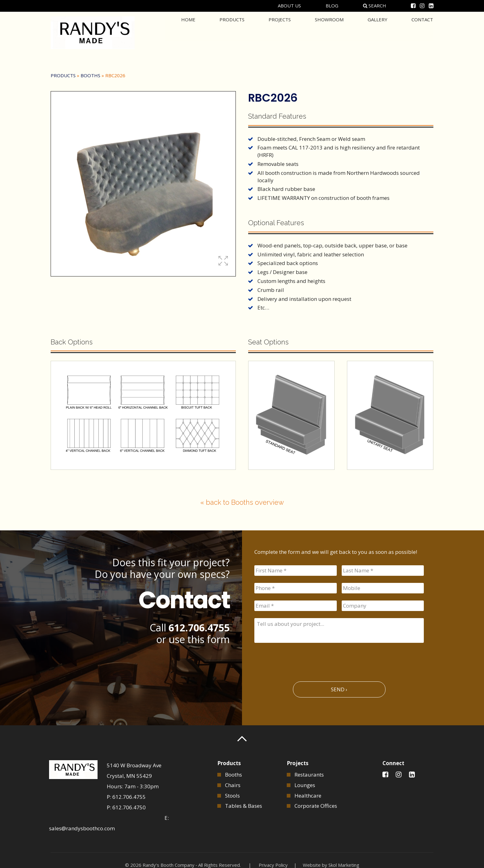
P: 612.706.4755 (126, 797)
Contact (422, 32)
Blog (332, 6)
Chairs (233, 785)
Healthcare (308, 796)
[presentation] (301, 659)
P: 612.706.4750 (126, 807)
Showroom (329, 32)
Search (375, 6)
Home (188, 32)
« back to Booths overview (242, 502)
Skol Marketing (344, 865)
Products (232, 32)
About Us (289, 6)
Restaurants (309, 775)
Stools (232, 796)
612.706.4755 (199, 628)
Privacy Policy (273, 865)
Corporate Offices (316, 806)
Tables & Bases (244, 806)
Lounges (305, 785)
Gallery (378, 32)
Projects (280, 32)
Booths (90, 75)
